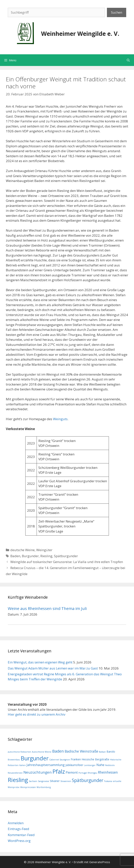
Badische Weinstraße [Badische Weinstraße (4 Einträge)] (81, 751)
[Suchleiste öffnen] (128, 60)
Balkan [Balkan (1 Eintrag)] (102, 752)
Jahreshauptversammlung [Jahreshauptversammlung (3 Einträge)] (46, 765)
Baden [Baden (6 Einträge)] (58, 751)
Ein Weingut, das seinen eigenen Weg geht (40, 662)
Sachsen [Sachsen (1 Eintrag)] (33, 781)
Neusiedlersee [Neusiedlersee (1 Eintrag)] (15, 773)
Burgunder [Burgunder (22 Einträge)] (35, 758)
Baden (15, 556)
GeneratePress (100, 862)
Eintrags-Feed (19, 829)
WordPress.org (19, 841)
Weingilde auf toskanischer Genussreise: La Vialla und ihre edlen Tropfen (67, 562)
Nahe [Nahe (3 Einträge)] (100, 765)
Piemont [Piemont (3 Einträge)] (72, 772)
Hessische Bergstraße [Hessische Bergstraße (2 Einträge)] (95, 759)
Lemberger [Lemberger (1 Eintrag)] (90, 765)
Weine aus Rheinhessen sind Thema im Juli (47, 608)
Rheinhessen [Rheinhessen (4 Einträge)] (108, 772)
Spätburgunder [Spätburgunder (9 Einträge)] (88, 780)
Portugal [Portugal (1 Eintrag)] (83, 773)
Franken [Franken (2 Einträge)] (76, 759)
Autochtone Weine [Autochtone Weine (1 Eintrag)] (42, 752)
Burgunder (30, 556)
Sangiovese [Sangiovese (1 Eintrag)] (44, 781)
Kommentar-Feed (21, 835)
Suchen (117, 12)
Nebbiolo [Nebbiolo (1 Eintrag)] (110, 765)
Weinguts (60, 419)
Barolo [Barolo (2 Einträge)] (111, 752)
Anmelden (16, 823)
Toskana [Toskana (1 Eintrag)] (108, 781)
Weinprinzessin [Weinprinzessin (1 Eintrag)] (28, 787)
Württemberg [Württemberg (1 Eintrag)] (44, 787)
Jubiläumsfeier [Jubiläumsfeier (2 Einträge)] (74, 765)
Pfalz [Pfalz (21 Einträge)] (59, 771)
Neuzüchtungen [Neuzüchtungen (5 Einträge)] (37, 772)
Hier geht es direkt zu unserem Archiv (37, 714)
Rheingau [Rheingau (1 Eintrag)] (92, 773)
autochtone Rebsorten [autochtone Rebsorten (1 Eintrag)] (19, 752)
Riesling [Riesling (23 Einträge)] (18, 780)
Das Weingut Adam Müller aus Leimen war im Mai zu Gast (53, 668)
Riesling (46, 556)
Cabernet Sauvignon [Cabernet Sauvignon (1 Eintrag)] (60, 760)
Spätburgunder (66, 556)
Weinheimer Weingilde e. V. (80, 34)
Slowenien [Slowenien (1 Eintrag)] (66, 781)
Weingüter (44, 550)
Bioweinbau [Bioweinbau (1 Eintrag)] (14, 760)
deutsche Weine (22, 550)
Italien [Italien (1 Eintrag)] (22, 765)
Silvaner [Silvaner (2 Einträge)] (55, 781)
